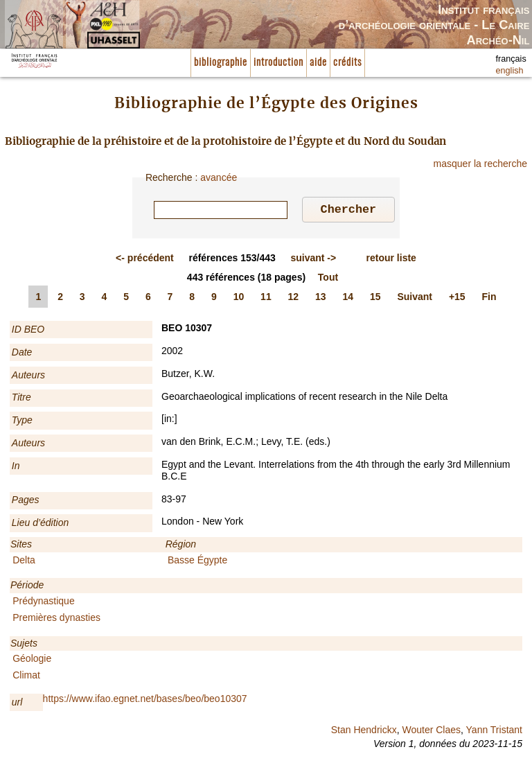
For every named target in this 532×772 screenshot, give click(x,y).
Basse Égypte (197, 562)
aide (318, 63)
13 (321, 299)
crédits (347, 63)
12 (294, 299)
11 (266, 299)
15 (375, 299)
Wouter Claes (431, 732)
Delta (24, 562)
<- (145, 260)
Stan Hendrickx (364, 732)
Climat (26, 677)
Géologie (32, 660)
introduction (278, 63)
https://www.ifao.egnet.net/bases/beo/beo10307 (145, 701)
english (510, 71)
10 (239, 299)
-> (313, 260)
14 (348, 299)
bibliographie (221, 63)
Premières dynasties (56, 620)
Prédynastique (44, 603)
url (17, 704)
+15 (457, 299)
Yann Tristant (494, 732)
